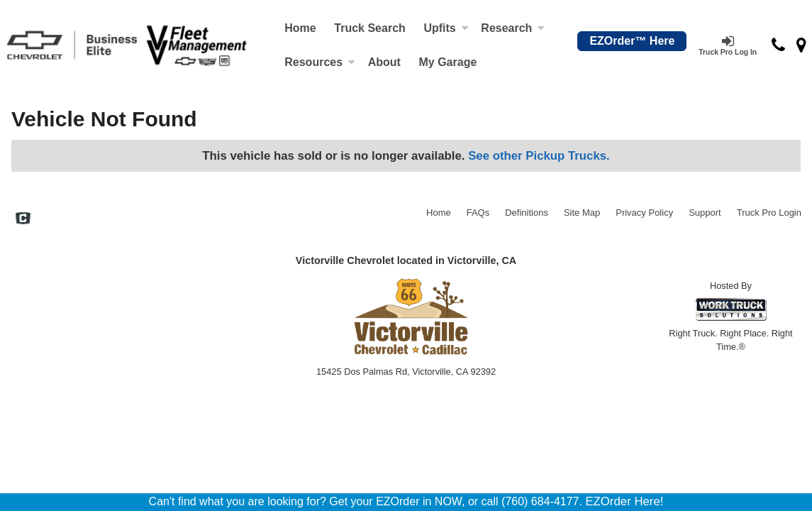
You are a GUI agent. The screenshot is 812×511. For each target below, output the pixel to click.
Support (705, 213)
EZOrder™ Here (632, 41)
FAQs (478, 213)
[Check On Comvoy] (23, 220)
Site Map (582, 213)
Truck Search (370, 28)
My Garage (447, 62)
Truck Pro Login (769, 213)
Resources (320, 62)
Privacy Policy (644, 213)
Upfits (446, 28)
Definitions (527, 213)
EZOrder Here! (624, 501)
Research (513, 28)
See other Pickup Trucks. (539, 156)
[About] (384, 62)
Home (300, 28)
